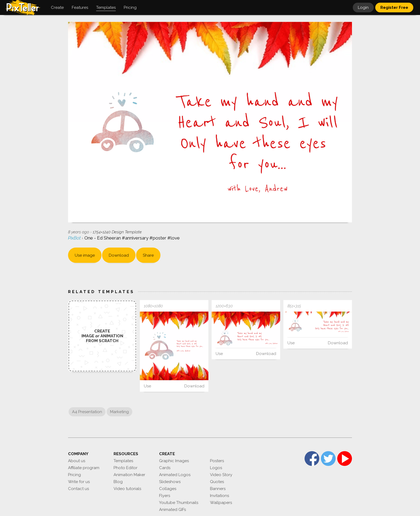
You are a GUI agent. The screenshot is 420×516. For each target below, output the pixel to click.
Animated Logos (175, 475)
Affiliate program (84, 468)
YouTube (345, 459)
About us (77, 461)
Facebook (312, 459)
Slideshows (170, 482)
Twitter (328, 459)
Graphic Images (174, 461)
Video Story (221, 475)
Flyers (165, 496)
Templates (123, 461)
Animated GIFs (172, 510)
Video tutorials (127, 489)
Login (363, 8)
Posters (217, 461)
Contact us (78, 489)
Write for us (79, 482)
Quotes (217, 482)
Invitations (220, 496)
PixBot (75, 238)
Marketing (119, 412)
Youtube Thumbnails (179, 503)
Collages (168, 489)
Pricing (74, 475)
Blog (118, 482)
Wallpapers (221, 503)
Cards (165, 468)
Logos (216, 468)
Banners (218, 489)
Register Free (394, 8)
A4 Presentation (87, 412)
